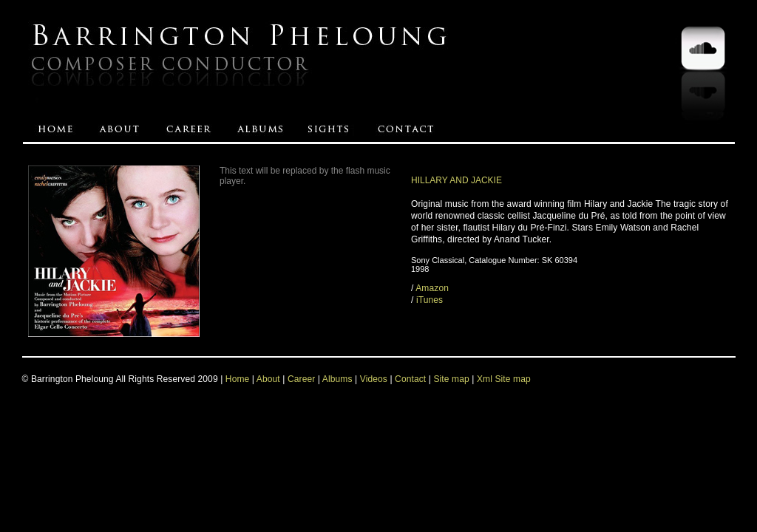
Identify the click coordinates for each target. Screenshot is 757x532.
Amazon (432, 288)
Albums (337, 379)
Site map (452, 379)
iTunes (430, 300)
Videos (374, 379)
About (268, 379)
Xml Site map (504, 379)
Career (301, 379)
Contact (410, 379)
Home (238, 379)
